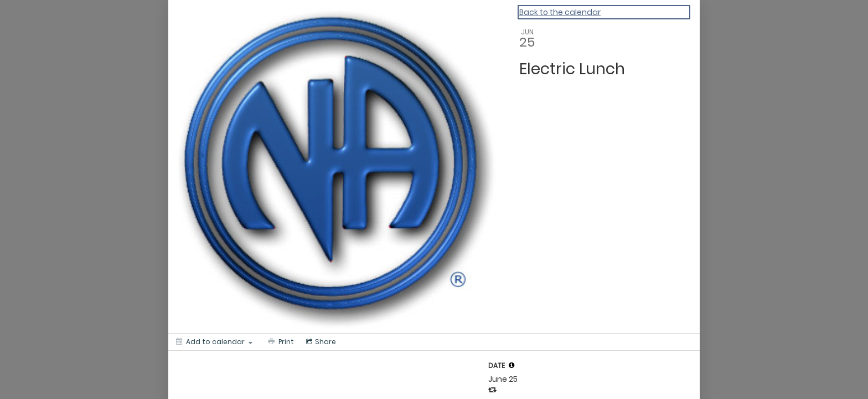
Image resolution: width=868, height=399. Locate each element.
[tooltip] (512, 365)
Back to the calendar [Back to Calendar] (560, 12)
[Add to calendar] (214, 342)
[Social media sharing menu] (320, 342)
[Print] (280, 342)
